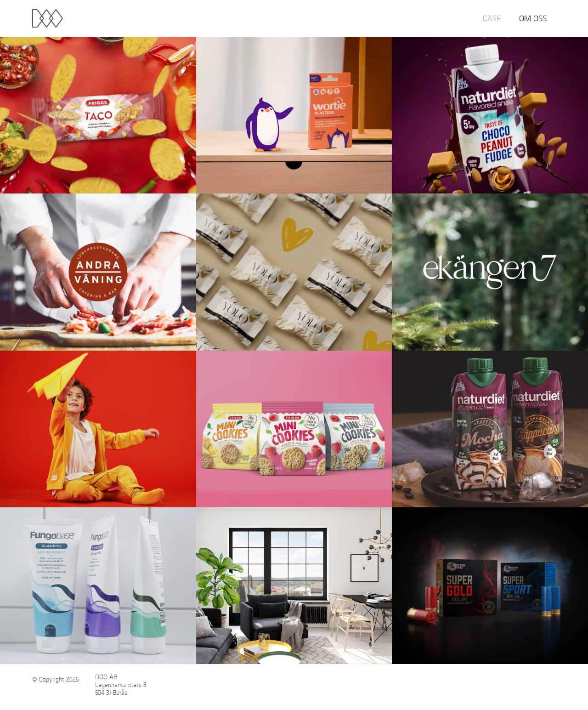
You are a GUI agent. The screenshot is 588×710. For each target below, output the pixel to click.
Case (492, 18)
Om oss (533, 18)
